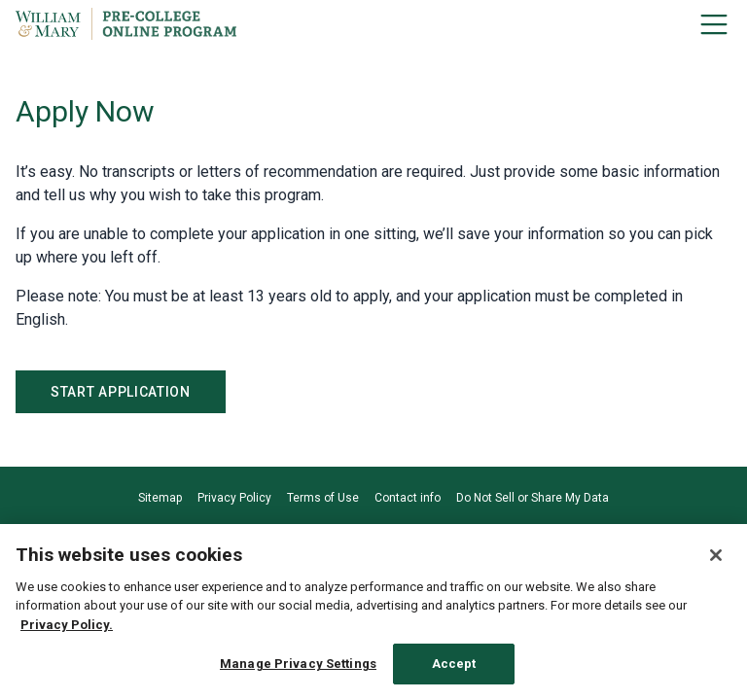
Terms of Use (323, 498)
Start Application (121, 392)
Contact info (408, 498)
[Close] (716, 555)
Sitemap (160, 498)
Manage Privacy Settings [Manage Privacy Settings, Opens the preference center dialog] (298, 664)
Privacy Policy (234, 498)
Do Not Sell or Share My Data (533, 498)
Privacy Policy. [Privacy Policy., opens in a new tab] (67, 625)
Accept (454, 664)
